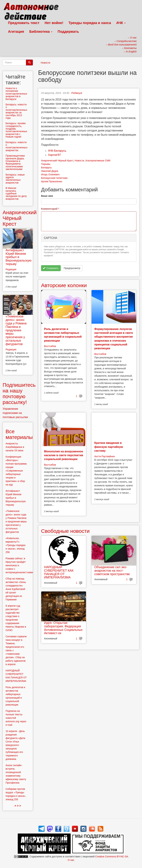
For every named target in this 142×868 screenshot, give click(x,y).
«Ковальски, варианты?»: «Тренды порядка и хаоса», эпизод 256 (15, 545)
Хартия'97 (54, 155)
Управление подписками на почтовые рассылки (15, 413)
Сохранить (51, 268)
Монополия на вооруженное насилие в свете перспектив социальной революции (64, 455)
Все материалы (19, 434)
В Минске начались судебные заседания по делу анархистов (16, 193)
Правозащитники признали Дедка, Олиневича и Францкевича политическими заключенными (15, 162)
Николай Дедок (50, 171)
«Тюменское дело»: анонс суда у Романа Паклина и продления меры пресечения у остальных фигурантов (16, 330)
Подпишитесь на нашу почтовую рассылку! (19, 394)
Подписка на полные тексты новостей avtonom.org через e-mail (16, 718)
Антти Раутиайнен (105, 456)
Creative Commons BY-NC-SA (112, 857)
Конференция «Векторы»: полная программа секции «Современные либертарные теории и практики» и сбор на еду (16, 471)
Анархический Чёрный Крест (57, 161)
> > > (18, 806)
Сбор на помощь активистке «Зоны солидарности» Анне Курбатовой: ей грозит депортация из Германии (16, 589)
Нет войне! (54, 23)
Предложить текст (24, 23)
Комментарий (50, 209)
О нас (71, 860)
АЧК (121, 23)
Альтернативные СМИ (98, 161)
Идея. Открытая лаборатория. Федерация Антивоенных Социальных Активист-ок (63, 628)
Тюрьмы (46, 164)
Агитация (16, 32)
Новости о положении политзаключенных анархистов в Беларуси (16, 94)
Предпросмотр (72, 268)
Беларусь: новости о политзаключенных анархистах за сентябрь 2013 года (16, 111)
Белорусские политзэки (54, 178)
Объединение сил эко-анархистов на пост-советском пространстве (112, 571)
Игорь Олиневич (50, 174)
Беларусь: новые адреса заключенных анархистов (15, 179)
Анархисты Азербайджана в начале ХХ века (15, 447)
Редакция (77, 93)
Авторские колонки (64, 285)
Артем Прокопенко (52, 181)
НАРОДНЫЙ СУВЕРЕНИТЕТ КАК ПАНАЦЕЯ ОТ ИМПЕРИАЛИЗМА (59, 572)
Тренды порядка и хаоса (90, 23)
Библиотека (41, 32)
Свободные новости (65, 531)
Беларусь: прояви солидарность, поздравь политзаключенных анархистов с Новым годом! (16, 130)
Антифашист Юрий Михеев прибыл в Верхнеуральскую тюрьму (19, 257)
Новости (45, 63)
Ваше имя (47, 196)
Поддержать (68, 32)
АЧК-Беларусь (57, 151)
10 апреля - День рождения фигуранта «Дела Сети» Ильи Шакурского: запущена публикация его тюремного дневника (15, 745)
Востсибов (50, 346)
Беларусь (46, 168)
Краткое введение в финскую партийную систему (109, 447)
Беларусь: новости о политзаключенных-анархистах (17, 146)
